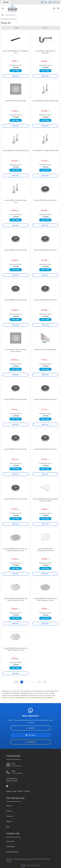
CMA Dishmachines (27, 693)
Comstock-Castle (39, 693)
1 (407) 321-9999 (17, 773)
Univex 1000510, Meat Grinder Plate (45, 300)
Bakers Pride (10, 693)
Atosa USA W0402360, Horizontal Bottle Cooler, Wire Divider (45, 500)
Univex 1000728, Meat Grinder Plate (16, 499)
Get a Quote (30, 735)
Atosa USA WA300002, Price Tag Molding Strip (16, 52)
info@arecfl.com (17, 766)
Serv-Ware (12, 698)
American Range (49, 691)
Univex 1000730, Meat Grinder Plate (16, 449)
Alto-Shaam (39, 691)
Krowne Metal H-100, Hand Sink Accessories (45, 52)
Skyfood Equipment (22, 698)
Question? (6, 2)
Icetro (46, 693)
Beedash (9, 861)
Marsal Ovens (33, 695)
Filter (16, 28)
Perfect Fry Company (45, 695)
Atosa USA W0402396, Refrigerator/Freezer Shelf (45, 550)
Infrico (9, 695)
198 (39, 682)
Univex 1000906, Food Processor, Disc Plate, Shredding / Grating (16, 550)
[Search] (30, 15)
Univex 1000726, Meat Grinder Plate (45, 399)
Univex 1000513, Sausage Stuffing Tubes (45, 101)
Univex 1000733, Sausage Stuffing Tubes (16, 150)
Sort (45, 28)
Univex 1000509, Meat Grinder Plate (16, 300)
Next (45, 682)
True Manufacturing (35, 698)
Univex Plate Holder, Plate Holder (16, 101)
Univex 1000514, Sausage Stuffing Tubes (16, 201)
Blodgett (17, 693)
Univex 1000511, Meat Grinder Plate (16, 250)
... (36, 682)
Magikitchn (25, 695)
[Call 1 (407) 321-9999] (46, 2)
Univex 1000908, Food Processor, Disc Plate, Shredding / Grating (16, 649)
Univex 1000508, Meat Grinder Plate (45, 250)
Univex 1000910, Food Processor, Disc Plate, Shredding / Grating (16, 599)
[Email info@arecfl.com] (42, 2)
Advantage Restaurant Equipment (9, 19)
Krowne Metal (16, 695)
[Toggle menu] (3, 8)
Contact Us (30, 728)
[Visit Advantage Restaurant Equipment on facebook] (7, 786)
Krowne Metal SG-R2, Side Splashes (45, 349)
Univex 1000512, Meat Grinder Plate (45, 200)
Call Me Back (54, 2)
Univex (44, 698)
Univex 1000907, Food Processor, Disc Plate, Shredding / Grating (45, 599)
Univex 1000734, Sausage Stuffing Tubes (45, 150)
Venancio (50, 698)
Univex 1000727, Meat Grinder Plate (45, 449)
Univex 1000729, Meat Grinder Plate (16, 399)
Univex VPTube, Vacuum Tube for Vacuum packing (16, 350)
